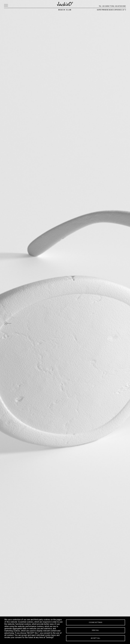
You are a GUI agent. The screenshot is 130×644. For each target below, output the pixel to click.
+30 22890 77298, (108, 6)
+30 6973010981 (120, 6)
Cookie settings (96, 622)
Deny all (95, 630)
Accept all (95, 638)
